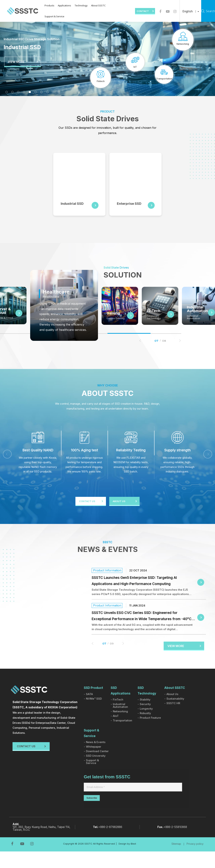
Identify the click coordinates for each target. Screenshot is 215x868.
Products (45, 5)
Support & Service (50, 16)
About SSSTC (94, 5)
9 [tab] (53, 92)
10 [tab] (59, 92)
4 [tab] (24, 92)
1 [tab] (7, 92)
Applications (60, 5)
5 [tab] (30, 92)
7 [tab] (41, 92)
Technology (77, 5)
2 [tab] (12, 92)
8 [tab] (47, 92)
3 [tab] (18, 92)
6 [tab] (36, 92)
